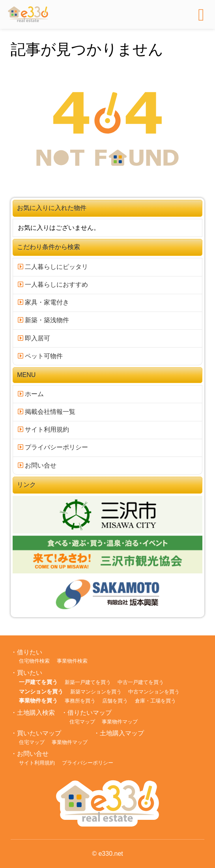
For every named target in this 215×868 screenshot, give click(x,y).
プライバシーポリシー (53, 447)
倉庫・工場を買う (155, 701)
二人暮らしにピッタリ (53, 267)
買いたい (30, 673)
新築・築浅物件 (43, 320)
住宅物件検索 (34, 661)
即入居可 (34, 338)
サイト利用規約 (43, 429)
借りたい (30, 652)
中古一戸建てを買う (141, 682)
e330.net (110, 854)
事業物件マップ (120, 722)
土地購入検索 (36, 713)
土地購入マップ (122, 733)
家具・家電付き (43, 302)
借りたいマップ (90, 713)
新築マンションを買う (96, 692)
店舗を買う (115, 701)
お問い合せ (37, 465)
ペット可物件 (40, 356)
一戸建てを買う (38, 682)
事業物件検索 (72, 661)
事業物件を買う (38, 701)
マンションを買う (41, 691)
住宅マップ (82, 722)
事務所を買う (80, 701)
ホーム (31, 394)
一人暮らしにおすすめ (53, 285)
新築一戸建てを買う (88, 682)
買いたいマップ (39, 733)
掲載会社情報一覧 (47, 412)
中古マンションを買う (154, 692)
